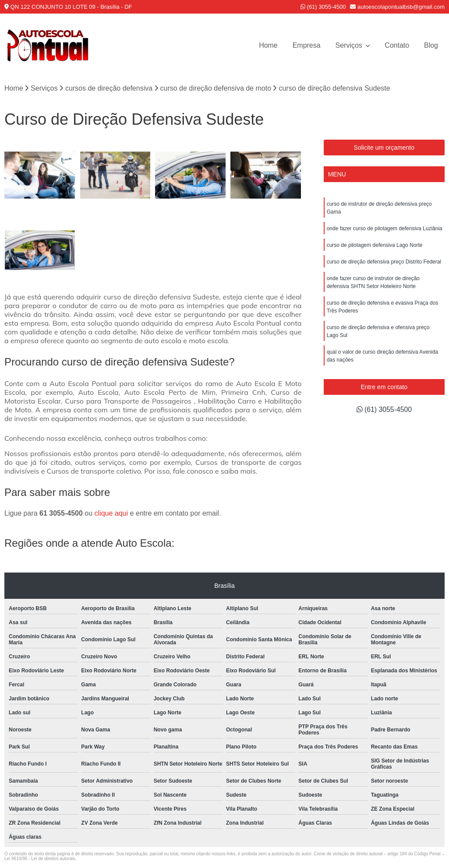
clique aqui (111, 514)
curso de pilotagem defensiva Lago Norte (375, 245)
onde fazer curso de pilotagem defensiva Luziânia (385, 228)
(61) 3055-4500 (323, 7)
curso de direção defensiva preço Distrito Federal (384, 262)
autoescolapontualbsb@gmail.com (397, 7)
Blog (431, 45)
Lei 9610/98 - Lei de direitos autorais (40, 859)
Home (268, 45)
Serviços (350, 45)
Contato (397, 45)
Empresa (306, 45)
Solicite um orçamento (384, 148)
